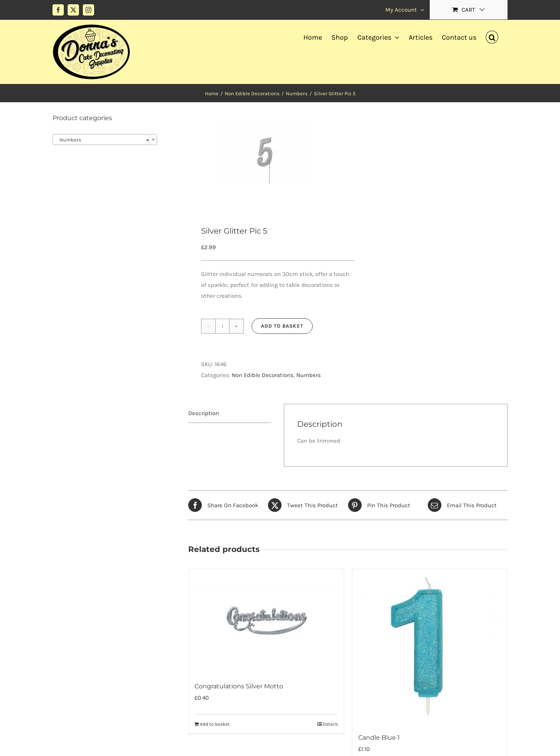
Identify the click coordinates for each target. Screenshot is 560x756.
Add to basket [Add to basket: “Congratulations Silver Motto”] (215, 724)
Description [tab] (204, 413)
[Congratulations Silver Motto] (266, 621)
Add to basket (282, 326)
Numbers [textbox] (102, 140)
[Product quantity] (222, 326)
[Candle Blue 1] (430, 646)
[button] (492, 36)
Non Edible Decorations (263, 375)
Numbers (309, 375)
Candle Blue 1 (379, 738)
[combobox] (105, 140)
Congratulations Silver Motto (239, 686)
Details (330, 724)
